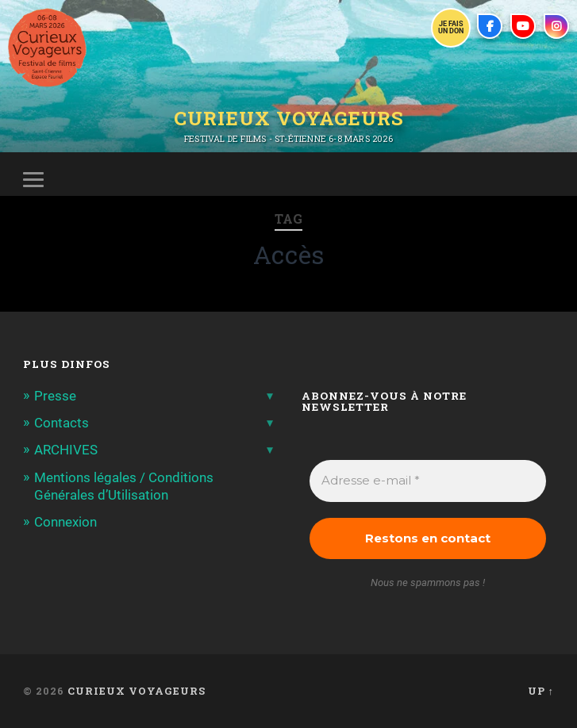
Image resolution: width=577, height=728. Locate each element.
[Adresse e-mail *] (428, 481)
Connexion (65, 522)
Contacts (62, 423)
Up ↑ (541, 691)
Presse (55, 396)
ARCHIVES (66, 450)
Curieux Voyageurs (289, 118)
